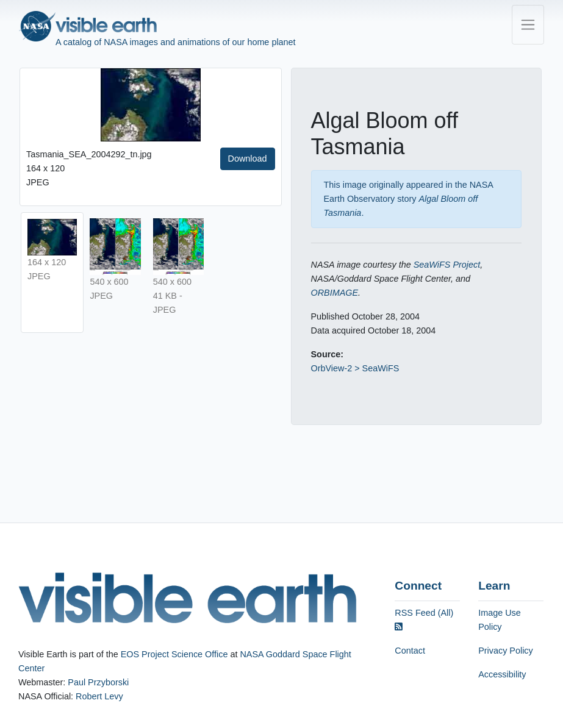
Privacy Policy (506, 651)
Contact (410, 651)
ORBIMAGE (335, 293)
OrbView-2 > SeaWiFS (355, 368)
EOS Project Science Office (174, 654)
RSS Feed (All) (424, 619)
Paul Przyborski (98, 682)
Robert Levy (99, 696)
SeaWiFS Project (447, 265)
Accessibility (502, 674)
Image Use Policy (500, 620)
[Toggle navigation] (528, 25)
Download (248, 159)
